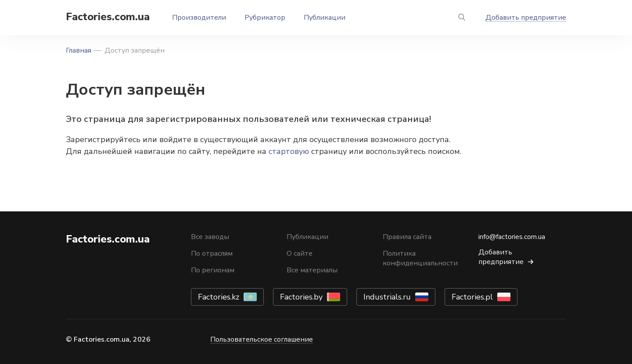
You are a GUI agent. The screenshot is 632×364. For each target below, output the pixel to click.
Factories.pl (472, 297)
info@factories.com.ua (512, 237)
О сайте (300, 253)
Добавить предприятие (526, 18)
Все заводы (210, 237)
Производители (199, 18)
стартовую (289, 151)
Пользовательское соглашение (262, 339)
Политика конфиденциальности (420, 258)
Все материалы (312, 270)
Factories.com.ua (108, 17)
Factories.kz (219, 297)
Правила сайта (407, 237)
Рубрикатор (265, 18)
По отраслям (212, 253)
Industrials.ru (387, 297)
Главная (79, 50)
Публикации (325, 18)
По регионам (213, 270)
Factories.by (301, 297)
